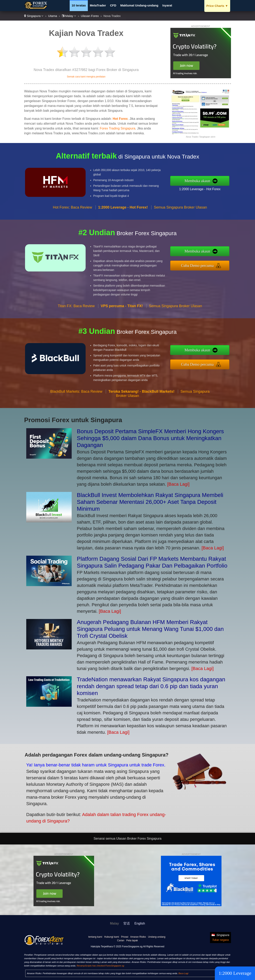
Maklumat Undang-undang (139, 5)
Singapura (34, 16)
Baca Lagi (183, 973)
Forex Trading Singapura (118, 128)
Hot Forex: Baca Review (72, 211)
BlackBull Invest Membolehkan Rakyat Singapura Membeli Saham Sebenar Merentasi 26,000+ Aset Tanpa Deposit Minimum (150, 502)
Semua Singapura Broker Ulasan (180, 211)
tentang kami (95, 937)
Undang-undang (157, 937)
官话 (127, 923)
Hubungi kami (112, 937)
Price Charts (217, 6)
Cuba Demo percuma (201, 265)
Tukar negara (220, 940)
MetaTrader (98, 5)
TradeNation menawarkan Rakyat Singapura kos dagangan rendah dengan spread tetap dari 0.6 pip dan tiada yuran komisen (151, 686)
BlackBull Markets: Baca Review (76, 395)
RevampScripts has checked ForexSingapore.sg (100, 966)
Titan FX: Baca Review (76, 309)
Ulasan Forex (90, 16)
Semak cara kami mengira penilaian (86, 77)
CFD (113, 5)
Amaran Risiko (138, 937)
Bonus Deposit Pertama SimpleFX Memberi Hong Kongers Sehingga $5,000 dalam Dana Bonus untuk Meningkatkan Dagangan (150, 438)
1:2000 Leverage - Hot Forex (203, 188)
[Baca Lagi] (178, 484)
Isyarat (167, 5)
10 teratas (79, 5)
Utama (52, 16)
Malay (69, 16)
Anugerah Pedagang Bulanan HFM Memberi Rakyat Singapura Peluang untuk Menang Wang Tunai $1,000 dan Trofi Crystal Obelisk (150, 629)
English (140, 923)
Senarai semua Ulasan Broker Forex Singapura (127, 839)
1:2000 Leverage (235, 973)
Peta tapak (132, 940)
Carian (121, 940)
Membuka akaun (201, 181)
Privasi (125, 937)
